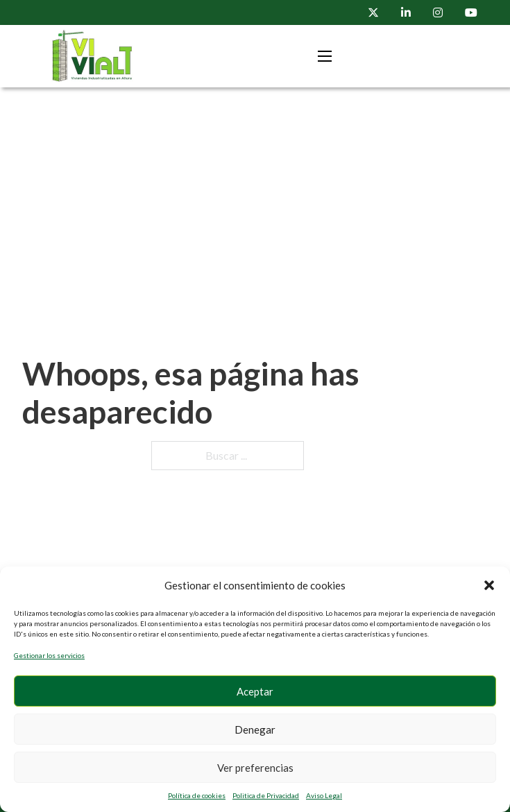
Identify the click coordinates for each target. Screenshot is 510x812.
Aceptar (255, 691)
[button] (489, 585)
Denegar (255, 729)
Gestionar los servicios (49, 655)
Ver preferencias (255, 768)
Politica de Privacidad (266, 795)
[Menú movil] (325, 56)
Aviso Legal (324, 795)
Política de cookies (197, 795)
